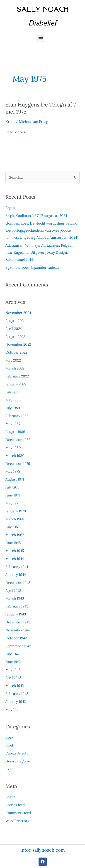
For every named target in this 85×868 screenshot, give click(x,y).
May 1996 (13, 400)
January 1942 (16, 701)
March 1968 (15, 519)
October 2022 (16, 352)
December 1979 (18, 463)
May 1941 (13, 709)
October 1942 (16, 638)
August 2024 (15, 321)
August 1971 (15, 479)
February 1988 (17, 416)
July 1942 (12, 654)
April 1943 (13, 590)
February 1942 (17, 693)
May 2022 (13, 360)
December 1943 (18, 582)
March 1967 (15, 535)
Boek (9, 737)
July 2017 (12, 392)
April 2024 (14, 329)
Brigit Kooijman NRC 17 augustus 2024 (36, 215)
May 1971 (12, 503)
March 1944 (15, 559)
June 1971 (13, 495)
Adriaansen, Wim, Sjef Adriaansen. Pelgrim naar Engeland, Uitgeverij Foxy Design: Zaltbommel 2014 (39, 252)
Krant (10, 121)
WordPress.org (17, 821)
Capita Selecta (17, 753)
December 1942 (18, 622)
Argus (10, 208)
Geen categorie (18, 761)
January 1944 (16, 574)
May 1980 (13, 448)
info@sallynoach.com (43, 850)
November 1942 (18, 630)
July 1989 (13, 408)
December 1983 (18, 440)
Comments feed (18, 813)
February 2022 (17, 376)
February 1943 (17, 606)
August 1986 (15, 432)
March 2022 (15, 368)
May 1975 (13, 471)
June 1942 (13, 662)
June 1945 (13, 543)
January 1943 (16, 614)
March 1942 (15, 686)
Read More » (16, 132)
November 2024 (18, 313)
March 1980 (15, 456)
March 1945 (15, 551)
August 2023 (16, 337)
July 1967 (12, 527)
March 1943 (15, 598)
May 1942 (13, 670)
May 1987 (13, 424)
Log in (10, 797)
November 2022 (18, 344)
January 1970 (16, 511)
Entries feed (15, 805)
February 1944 (17, 567)
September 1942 (18, 646)
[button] (41, 38)
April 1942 (13, 678)
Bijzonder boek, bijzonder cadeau (32, 267)
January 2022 (16, 384)
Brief (9, 745)
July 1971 (12, 487)
